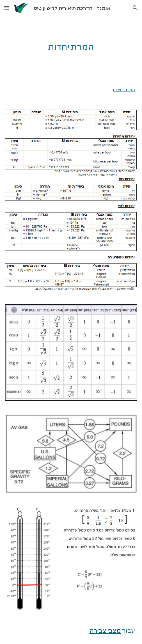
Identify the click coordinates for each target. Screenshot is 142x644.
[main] (71, 46)
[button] (7, 8)
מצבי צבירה (105, 630)
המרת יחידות (124, 89)
